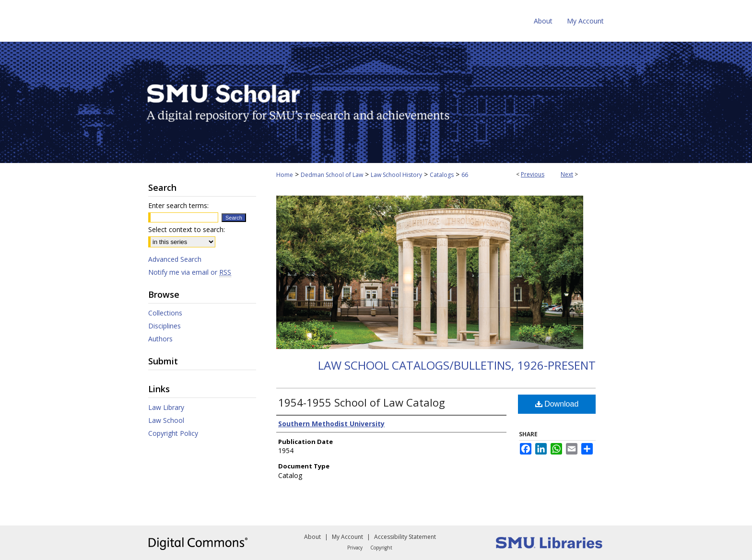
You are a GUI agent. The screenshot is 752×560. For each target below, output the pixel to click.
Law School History (396, 175)
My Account (347, 537)
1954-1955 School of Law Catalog (362, 402)
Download (557, 404)
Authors (160, 339)
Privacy (355, 548)
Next (567, 174)
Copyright (381, 548)
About (312, 537)
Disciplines (164, 326)
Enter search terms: (178, 205)
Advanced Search (175, 259)
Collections (165, 313)
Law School (166, 420)
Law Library (166, 407)
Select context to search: (187, 229)
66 (465, 175)
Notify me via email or (190, 272)
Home (285, 175)
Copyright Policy (173, 433)
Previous (533, 174)
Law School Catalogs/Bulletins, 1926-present (457, 365)
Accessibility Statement (405, 537)
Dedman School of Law (332, 175)
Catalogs (442, 175)
